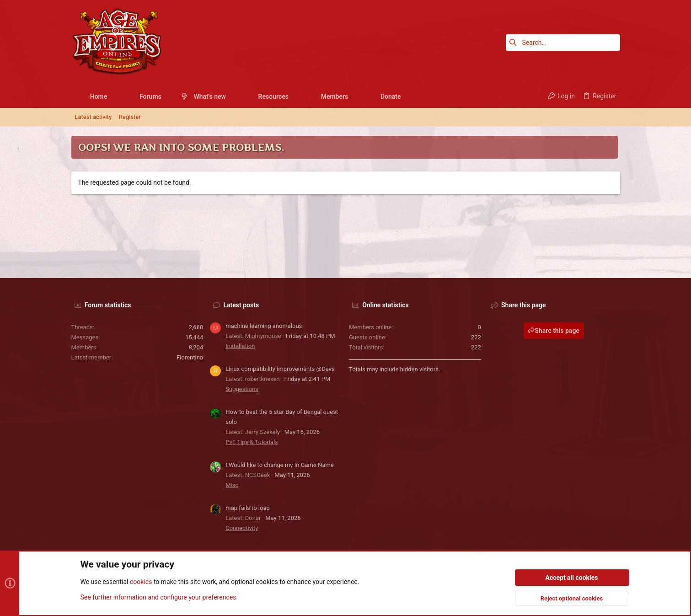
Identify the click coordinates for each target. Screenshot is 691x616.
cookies (141, 582)
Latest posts (241, 305)
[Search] (563, 43)
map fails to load (248, 508)
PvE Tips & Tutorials (252, 442)
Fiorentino (190, 357)
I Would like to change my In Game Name (280, 465)
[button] (114, 96)
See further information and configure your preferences (158, 597)
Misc (232, 485)
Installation (240, 346)
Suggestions (242, 389)
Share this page (554, 331)
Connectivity (242, 528)
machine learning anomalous (264, 326)
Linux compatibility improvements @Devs (280, 369)
